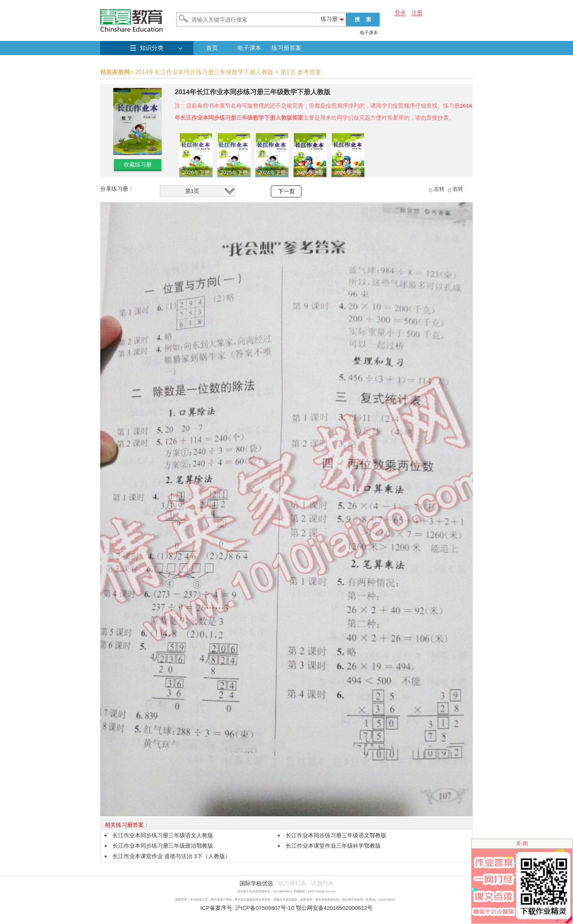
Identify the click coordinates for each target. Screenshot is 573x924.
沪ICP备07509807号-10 (265, 908)
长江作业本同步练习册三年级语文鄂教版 (336, 835)
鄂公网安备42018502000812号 (334, 908)
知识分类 (152, 48)
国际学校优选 (256, 883)
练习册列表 (292, 883)
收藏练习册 (138, 164)
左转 (439, 189)
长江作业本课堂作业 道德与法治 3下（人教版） (172, 856)
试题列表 (322, 883)
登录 (400, 12)
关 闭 (522, 844)
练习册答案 (286, 48)
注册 (417, 12)
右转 (458, 189)
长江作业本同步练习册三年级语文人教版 (163, 835)
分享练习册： (117, 189)
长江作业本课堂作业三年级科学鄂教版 (333, 846)
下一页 (286, 191)
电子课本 (369, 33)
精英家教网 (115, 72)
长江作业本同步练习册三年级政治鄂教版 (163, 846)
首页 (212, 48)
